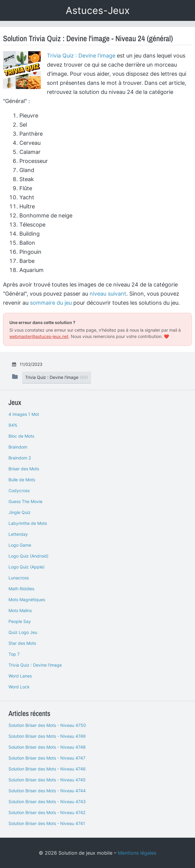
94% (13, 425)
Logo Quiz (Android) (28, 556)
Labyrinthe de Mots (28, 523)
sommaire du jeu (51, 303)
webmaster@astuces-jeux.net (39, 336)
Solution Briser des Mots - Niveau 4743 (47, 802)
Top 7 (14, 654)
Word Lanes (20, 676)
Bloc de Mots (21, 436)
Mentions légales (137, 853)
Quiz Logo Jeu (23, 632)
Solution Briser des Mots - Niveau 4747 (47, 758)
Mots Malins (20, 610)
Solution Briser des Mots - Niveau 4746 (47, 769)
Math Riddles (21, 589)
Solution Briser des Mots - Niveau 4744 (47, 791)
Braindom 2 (20, 458)
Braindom (18, 447)
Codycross (19, 490)
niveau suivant (108, 294)
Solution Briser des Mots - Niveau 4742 (47, 812)
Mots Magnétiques (27, 600)
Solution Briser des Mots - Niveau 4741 (47, 823)
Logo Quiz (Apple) (26, 567)
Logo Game (20, 545)
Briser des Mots (24, 469)
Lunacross (19, 578)
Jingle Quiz (20, 512)
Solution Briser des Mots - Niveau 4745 (47, 780)
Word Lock (19, 687)
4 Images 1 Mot (24, 414)
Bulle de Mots (22, 480)
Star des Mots (22, 643)
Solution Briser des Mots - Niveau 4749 (47, 736)
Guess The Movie (25, 501)
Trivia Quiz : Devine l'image (81, 56)
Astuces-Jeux (98, 10)
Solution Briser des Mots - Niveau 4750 (47, 725)
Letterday (18, 534)
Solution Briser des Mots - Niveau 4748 (47, 747)
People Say (20, 621)
